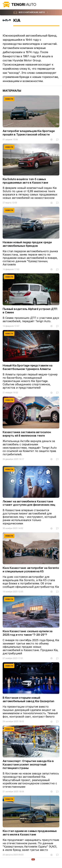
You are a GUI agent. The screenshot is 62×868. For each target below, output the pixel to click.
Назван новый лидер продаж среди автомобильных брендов (27, 244)
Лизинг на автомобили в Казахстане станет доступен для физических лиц (29, 503)
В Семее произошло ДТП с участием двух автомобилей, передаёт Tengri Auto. (31, 319)
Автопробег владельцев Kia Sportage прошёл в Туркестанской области (29, 133)
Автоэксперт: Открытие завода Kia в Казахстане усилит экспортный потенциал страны (28, 764)
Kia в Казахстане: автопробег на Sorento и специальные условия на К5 (31, 570)
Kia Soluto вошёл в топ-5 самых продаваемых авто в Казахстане (25, 181)
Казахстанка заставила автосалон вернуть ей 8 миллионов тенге (27, 434)
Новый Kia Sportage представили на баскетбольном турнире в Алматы (28, 367)
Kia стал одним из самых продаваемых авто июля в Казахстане (30, 833)
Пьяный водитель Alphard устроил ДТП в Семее (30, 311)
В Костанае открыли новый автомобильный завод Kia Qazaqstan (28, 699)
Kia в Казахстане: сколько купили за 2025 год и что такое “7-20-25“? (28, 633)
